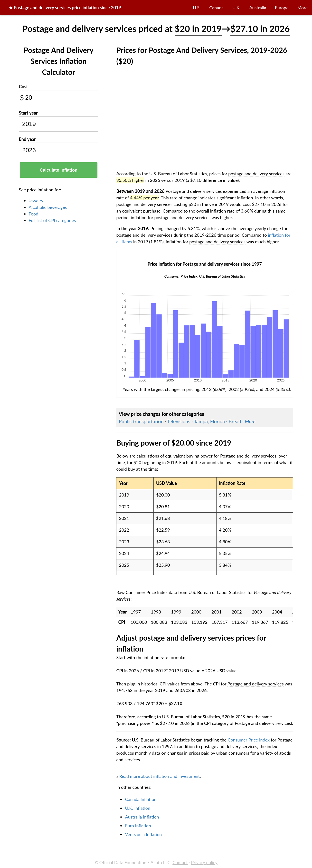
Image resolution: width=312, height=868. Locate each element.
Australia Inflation (142, 817)
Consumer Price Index (249, 740)
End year (27, 139)
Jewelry (36, 201)
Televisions (179, 421)
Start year (28, 113)
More (303, 8)
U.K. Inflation (138, 808)
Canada (216, 8)
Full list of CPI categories (52, 220)
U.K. (236, 8)
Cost (24, 87)
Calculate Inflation (59, 170)
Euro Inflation (138, 826)
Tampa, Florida (209, 421)
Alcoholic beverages (48, 207)
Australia (258, 8)
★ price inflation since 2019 (65, 8)
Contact (180, 862)
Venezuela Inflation (143, 834)
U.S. (197, 8)
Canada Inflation (141, 799)
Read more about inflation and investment (160, 776)
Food (34, 214)
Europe (282, 8)
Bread (235, 421)
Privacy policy (204, 862)
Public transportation (141, 421)
